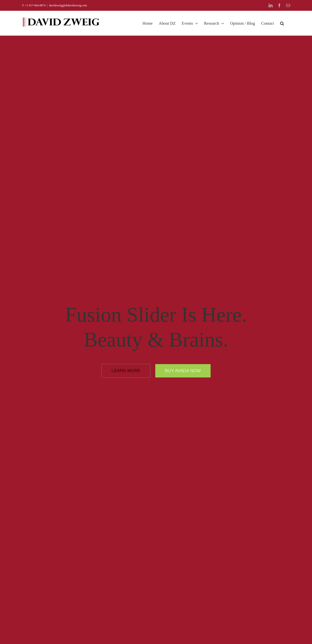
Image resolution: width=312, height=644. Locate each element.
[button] (282, 23)
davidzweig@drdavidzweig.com (68, 5)
